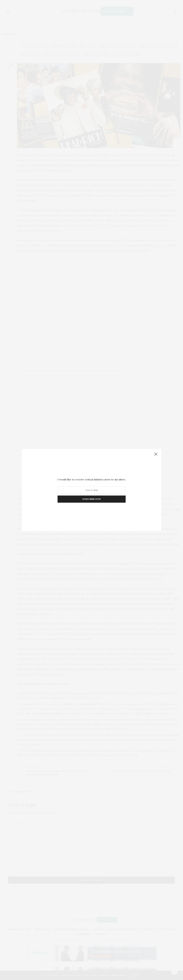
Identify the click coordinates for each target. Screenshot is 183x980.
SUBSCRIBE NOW (92, 499)
